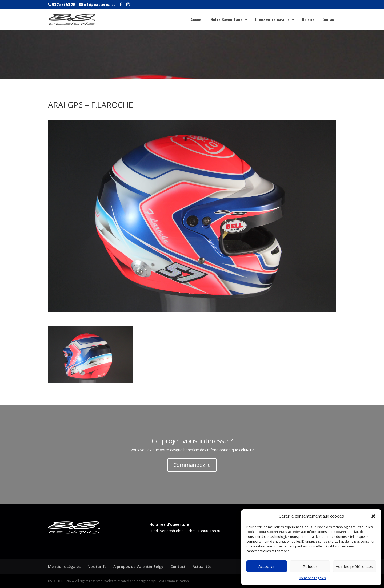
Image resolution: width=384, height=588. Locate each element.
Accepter (267, 566)
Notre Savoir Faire (227, 20)
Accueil (197, 20)
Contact (329, 20)
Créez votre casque (272, 20)
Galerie (308, 20)
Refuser (310, 566)
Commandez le (192, 465)
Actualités (202, 567)
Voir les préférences (354, 566)
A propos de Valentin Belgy (138, 567)
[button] (373, 516)
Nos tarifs (97, 567)
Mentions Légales (313, 578)
